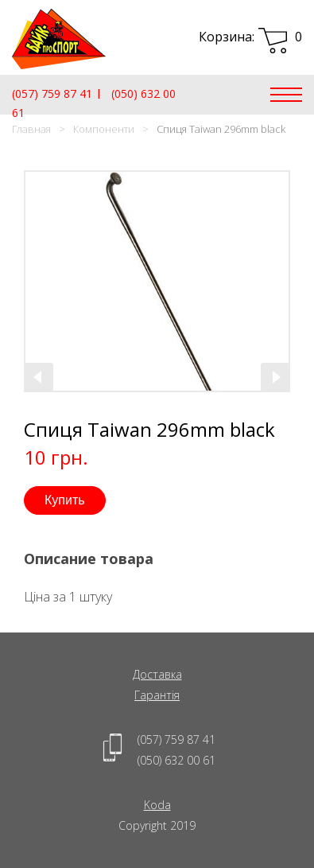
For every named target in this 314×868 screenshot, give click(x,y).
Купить (65, 500)
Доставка (157, 674)
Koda (157, 805)
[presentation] (39, 377)
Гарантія (157, 695)
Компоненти (104, 129)
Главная (31, 129)
